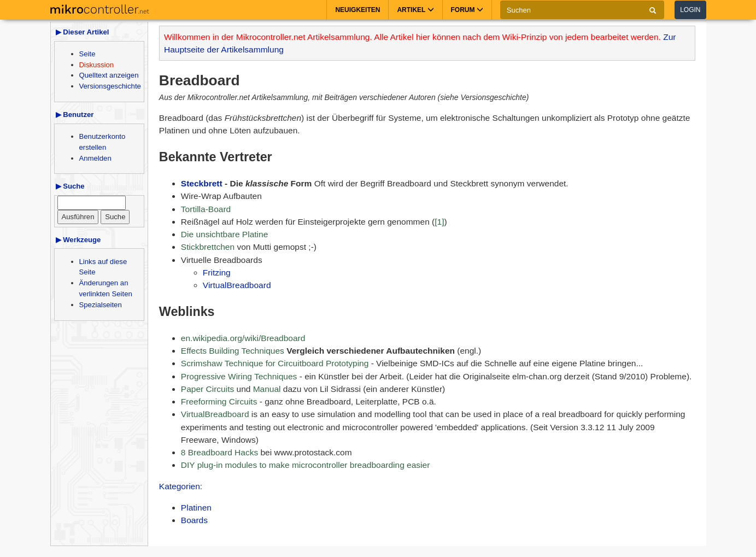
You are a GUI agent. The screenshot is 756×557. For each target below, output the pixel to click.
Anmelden (95, 158)
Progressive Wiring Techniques (239, 376)
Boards (194, 520)
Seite (87, 54)
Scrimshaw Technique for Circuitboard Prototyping (275, 363)
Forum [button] (467, 10)
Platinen (196, 508)
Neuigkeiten (358, 10)
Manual (267, 389)
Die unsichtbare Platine (224, 234)
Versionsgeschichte (110, 86)
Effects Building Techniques (233, 351)
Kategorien (180, 486)
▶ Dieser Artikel (83, 32)
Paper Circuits (207, 389)
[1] (439, 222)
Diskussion (97, 65)
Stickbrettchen (208, 247)
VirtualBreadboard (237, 285)
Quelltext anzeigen (109, 75)
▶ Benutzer (75, 115)
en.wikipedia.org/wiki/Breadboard (243, 338)
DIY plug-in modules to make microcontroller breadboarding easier (305, 465)
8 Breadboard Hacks (219, 452)
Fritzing (217, 272)
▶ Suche (70, 186)
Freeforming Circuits (219, 401)
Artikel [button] (415, 10)
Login (690, 10)
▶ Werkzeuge (78, 240)
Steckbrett (202, 183)
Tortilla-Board (206, 209)
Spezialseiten (101, 305)
